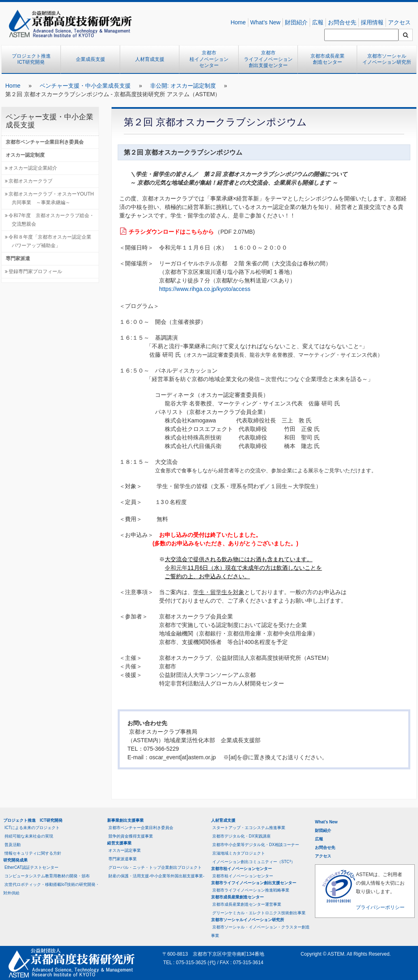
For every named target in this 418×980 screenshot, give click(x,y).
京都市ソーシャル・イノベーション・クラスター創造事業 (260, 931)
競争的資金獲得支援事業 (131, 836)
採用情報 (372, 22)
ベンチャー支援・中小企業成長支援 (85, 86)
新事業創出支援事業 (125, 820)
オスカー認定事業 (125, 850)
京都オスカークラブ (30, 181)
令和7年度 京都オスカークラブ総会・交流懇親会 (51, 220)
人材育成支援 (150, 59)
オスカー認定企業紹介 (33, 168)
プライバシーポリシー (380, 907)
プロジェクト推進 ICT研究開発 (34, 59)
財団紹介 (296, 22)
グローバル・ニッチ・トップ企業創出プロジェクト (155, 867)
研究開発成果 (15, 860)
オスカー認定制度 (25, 155)
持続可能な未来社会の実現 (29, 836)
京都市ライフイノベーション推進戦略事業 (251, 890)
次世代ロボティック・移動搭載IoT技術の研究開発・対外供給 (51, 889)
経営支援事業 (119, 843)
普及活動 (13, 845)
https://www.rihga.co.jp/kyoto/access (205, 289)
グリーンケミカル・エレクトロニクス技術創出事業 (259, 913)
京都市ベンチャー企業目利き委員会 (45, 142)
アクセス (399, 22)
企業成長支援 (90, 59)
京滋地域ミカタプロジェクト (239, 853)
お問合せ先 (342, 22)
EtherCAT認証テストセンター (31, 867)
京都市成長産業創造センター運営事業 (247, 904)
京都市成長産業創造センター (328, 59)
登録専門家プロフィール (35, 271)
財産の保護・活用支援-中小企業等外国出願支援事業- (156, 876)
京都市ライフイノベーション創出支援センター (268, 59)
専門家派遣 (18, 258)
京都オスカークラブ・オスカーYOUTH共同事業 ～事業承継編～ (51, 198)
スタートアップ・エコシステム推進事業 (249, 828)
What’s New (265, 22)
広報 (318, 22)
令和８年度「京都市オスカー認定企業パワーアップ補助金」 (50, 241)
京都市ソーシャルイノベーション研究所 (387, 59)
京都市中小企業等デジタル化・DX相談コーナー (256, 845)
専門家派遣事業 (123, 859)
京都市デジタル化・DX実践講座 (241, 836)
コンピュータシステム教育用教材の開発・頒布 (47, 876)
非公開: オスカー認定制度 (183, 86)
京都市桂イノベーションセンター (209, 59)
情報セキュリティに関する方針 (33, 853)
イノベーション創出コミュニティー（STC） (254, 862)
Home (238, 22)
